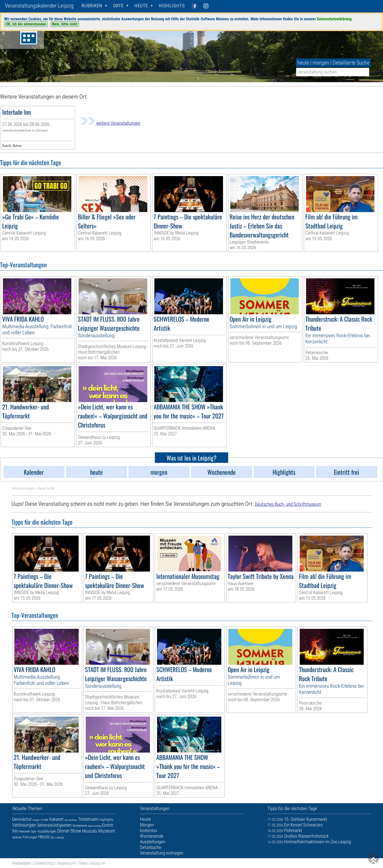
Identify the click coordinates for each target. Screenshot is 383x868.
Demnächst (22, 819)
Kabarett (56, 819)
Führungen (30, 837)
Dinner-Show (69, 831)
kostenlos (149, 830)
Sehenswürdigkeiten (54, 825)
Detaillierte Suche (351, 63)
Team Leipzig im (92, 863)
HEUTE (141, 6)
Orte (118, 6)
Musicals (90, 831)
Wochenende (80, 826)
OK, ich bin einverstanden (26, 24)
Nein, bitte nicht (65, 24)
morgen (321, 63)
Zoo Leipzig (57, 837)
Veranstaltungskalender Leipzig (39, 6)
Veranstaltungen (23, 488)
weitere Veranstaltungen (110, 123)
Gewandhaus (71, 820)
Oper (34, 832)
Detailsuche (151, 847)
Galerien (17, 837)
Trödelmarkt (88, 819)
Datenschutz (44, 863)
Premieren (24, 832)
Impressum (67, 863)
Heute (44, 837)
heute (303, 63)
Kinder (45, 820)
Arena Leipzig (94, 826)
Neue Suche (46, 488)
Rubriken (92, 6)
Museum (106, 831)
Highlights (172, 6)
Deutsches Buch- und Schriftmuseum (288, 504)
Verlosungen (24, 825)
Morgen (36, 820)
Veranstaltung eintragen (162, 853)
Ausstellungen (47, 831)
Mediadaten (22, 863)
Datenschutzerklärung (334, 19)
